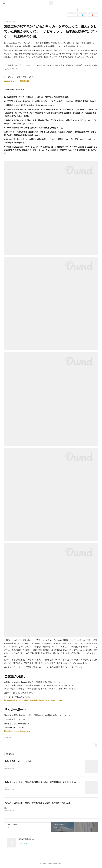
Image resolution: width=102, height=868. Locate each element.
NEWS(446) (8, 738)
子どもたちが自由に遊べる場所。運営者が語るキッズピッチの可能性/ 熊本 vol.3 (37, 803)
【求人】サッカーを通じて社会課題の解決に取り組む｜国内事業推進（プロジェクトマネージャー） (45, 782)
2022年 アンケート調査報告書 (17, 81)
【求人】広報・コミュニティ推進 (18, 761)
